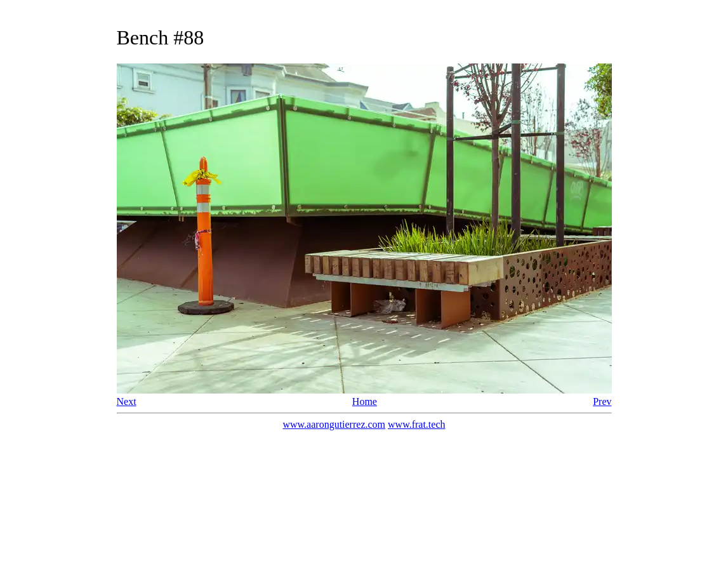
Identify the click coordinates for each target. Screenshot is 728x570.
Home (365, 401)
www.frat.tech (416, 424)
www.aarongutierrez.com (334, 424)
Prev (602, 401)
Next (127, 401)
